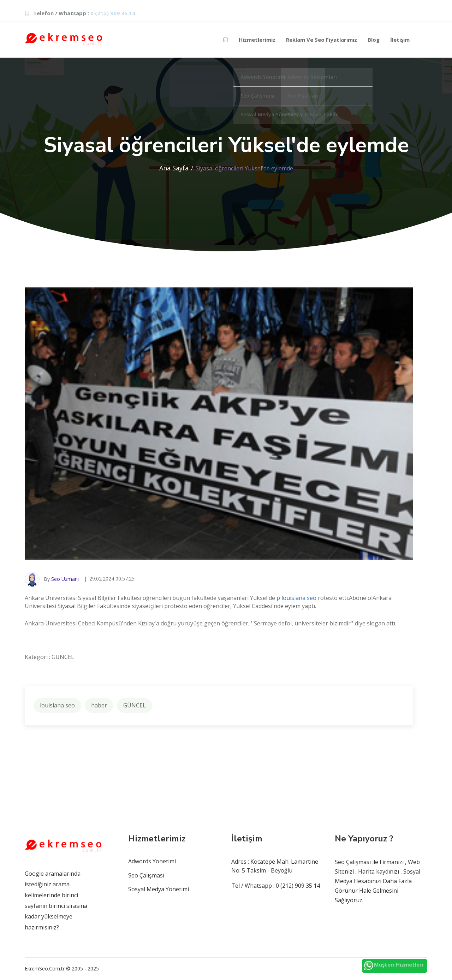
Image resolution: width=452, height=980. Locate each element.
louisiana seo (299, 598)
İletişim (400, 40)
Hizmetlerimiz (257, 40)
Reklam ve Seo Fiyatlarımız (322, 40)
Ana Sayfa (174, 168)
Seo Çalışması (146, 875)
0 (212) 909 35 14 (113, 13)
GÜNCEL (135, 705)
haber (99, 705)
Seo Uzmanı (65, 579)
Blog (374, 40)
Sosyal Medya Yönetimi (159, 889)
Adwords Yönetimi (152, 861)
